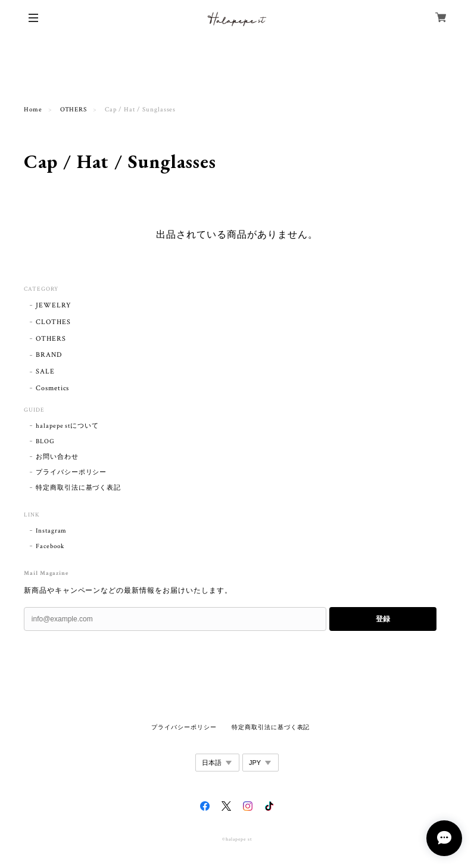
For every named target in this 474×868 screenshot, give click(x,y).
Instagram (52, 531)
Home (33, 110)
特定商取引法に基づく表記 (79, 488)
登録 (383, 619)
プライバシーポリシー (71, 472)
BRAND (49, 355)
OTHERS (74, 110)
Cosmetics (53, 388)
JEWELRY (54, 305)
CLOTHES (53, 322)
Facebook (50, 546)
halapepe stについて (67, 426)
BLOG (45, 441)
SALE (45, 371)
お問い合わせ (57, 457)
